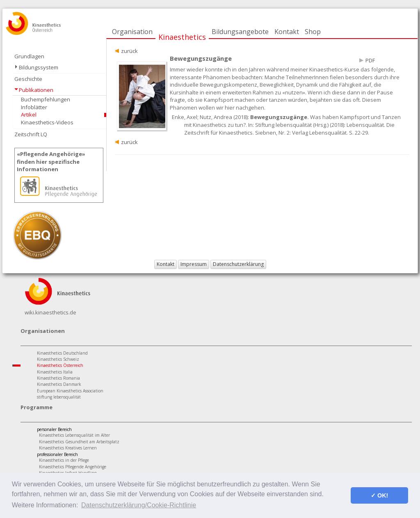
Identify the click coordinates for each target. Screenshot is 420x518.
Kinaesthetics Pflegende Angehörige (73, 467)
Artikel (29, 115)
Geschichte (28, 79)
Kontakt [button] (165, 264)
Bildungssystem (39, 67)
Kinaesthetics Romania (58, 378)
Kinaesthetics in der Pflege (64, 460)
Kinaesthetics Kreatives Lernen (68, 448)
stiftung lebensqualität (59, 397)
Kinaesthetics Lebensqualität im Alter (74, 435)
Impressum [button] (194, 264)
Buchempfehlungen (46, 99)
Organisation (132, 32)
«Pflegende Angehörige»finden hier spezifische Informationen (51, 162)
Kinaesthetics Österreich (60, 365)
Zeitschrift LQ (31, 134)
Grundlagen (29, 56)
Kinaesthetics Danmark (59, 384)
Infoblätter (34, 107)
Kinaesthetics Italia (55, 372)
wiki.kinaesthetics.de (50, 312)
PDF (370, 60)
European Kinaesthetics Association (70, 391)
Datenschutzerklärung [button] (238, 264)
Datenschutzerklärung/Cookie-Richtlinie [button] (139, 505)
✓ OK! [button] (379, 495)
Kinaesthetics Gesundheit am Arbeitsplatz (79, 442)
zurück (129, 51)
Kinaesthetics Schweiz (58, 359)
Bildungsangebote (240, 32)
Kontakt (287, 32)
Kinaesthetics (182, 37)
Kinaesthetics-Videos (47, 122)
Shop (313, 32)
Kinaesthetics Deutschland (62, 353)
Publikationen (36, 90)
